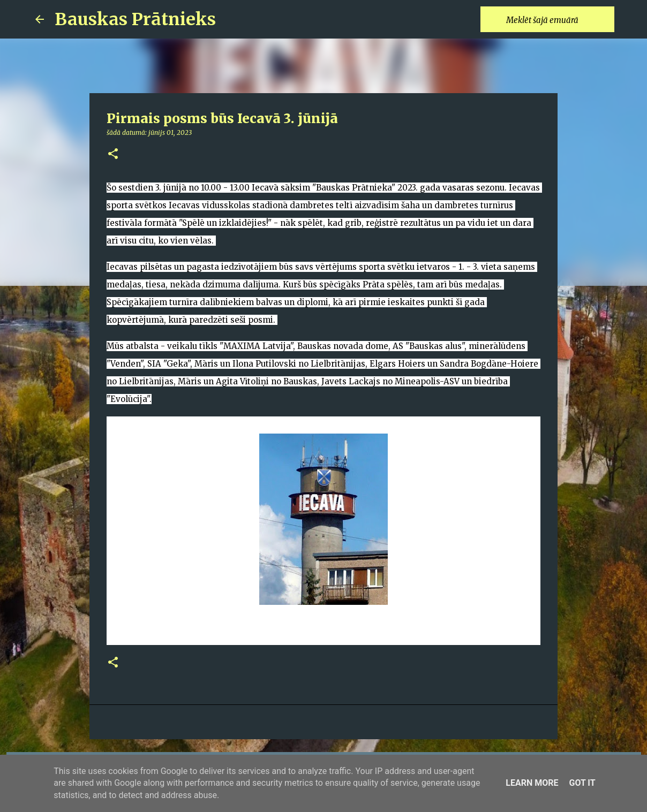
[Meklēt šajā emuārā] (558, 19)
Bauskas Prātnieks (135, 19)
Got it (582, 783)
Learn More (532, 783)
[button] (113, 154)
